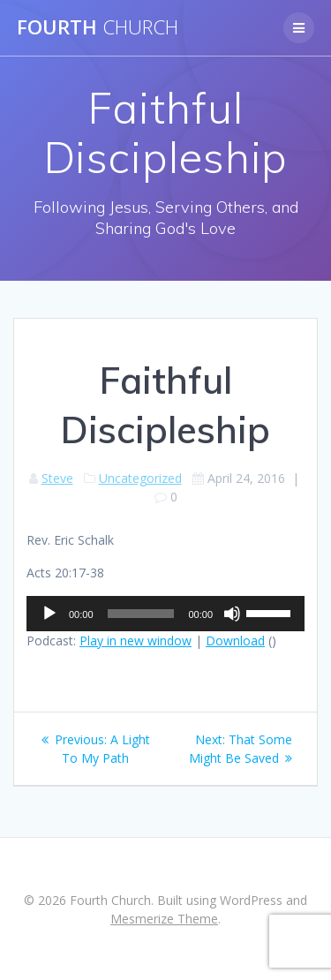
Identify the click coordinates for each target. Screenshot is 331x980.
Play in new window (135, 641)
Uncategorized (140, 478)
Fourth (98, 27)
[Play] (49, 614)
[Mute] (232, 614)
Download (235, 641)
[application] (165, 614)
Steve (57, 478)
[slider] (141, 614)
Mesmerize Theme (164, 919)
